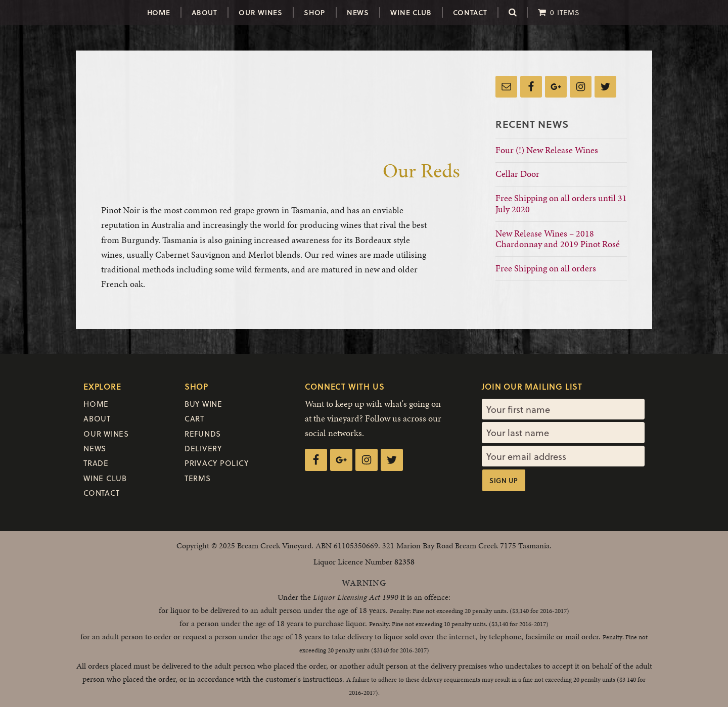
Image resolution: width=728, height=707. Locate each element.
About (204, 12)
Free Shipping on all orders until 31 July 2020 (561, 203)
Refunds (203, 434)
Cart (194, 418)
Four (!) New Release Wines (547, 150)
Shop (314, 12)
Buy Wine (203, 404)
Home (159, 12)
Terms (198, 478)
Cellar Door (517, 174)
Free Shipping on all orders (546, 268)
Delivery (203, 448)
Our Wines (260, 12)
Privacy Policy (217, 463)
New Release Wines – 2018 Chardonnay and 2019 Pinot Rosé (560, 239)
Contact (470, 12)
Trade (96, 463)
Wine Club (411, 12)
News (358, 12)
